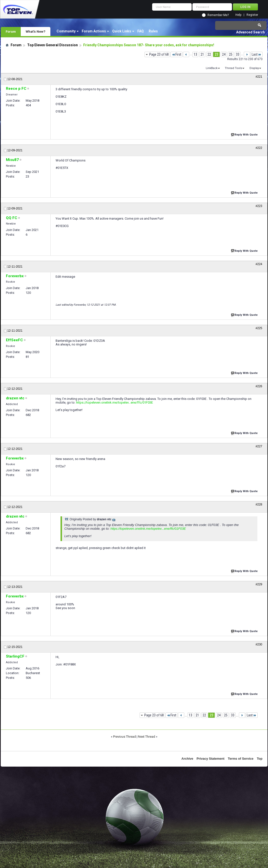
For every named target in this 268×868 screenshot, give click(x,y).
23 (216, 54)
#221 (259, 77)
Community (66, 31)
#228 (259, 504)
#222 (259, 148)
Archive (187, 759)
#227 (259, 446)
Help (238, 15)
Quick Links (122, 31)
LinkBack (212, 68)
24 (224, 54)
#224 (259, 264)
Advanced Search (250, 32)
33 (238, 54)
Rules (153, 31)
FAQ (141, 31)
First (176, 54)
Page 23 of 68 (159, 54)
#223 (259, 206)
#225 (259, 328)
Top (260, 759)
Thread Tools (233, 68)
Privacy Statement (211, 759)
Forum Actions (94, 31)
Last (257, 54)
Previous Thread (124, 737)
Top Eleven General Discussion (52, 45)
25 (231, 54)
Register (252, 15)
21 (202, 54)
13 (195, 54)
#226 (259, 386)
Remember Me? (218, 15)
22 (209, 54)
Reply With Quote (245, 134)
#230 (259, 644)
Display (254, 68)
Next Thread (147, 737)
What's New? (36, 31)
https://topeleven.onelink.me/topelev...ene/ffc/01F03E (114, 402)
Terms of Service (241, 759)
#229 (259, 584)
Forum (11, 31)
